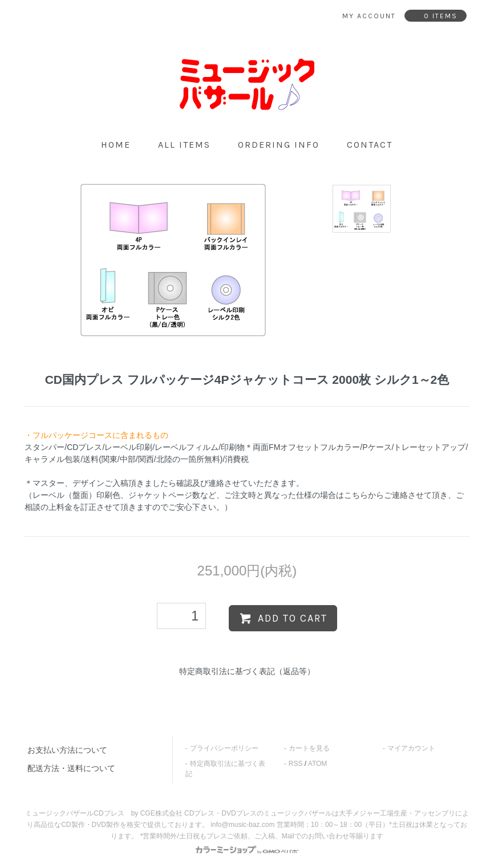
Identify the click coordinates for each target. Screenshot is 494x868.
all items (184, 145)
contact (370, 145)
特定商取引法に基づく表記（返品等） (247, 671)
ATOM (318, 764)
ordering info (279, 145)
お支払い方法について (67, 750)
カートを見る (309, 748)
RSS (296, 764)
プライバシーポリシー (224, 748)
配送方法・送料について (71, 768)
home (116, 145)
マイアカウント (411, 748)
